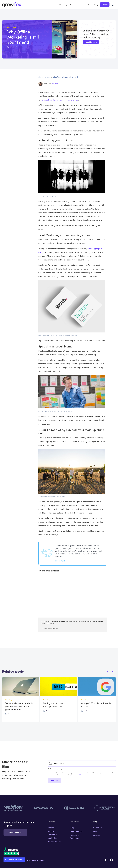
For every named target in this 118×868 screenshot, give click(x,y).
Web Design (64, 5)
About (90, 5)
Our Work (74, 5)
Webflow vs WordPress (75, 837)
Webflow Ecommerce (52, 833)
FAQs (95, 831)
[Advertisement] (73, 596)
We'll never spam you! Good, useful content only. (66, 769)
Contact (105, 5)
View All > (111, 672)
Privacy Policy (78, 775)
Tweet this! (60, 561)
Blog (96, 5)
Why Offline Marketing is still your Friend (65, 77)
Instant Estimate (91, 42)
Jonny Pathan (56, 84)
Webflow (51, 828)
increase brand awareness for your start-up (59, 100)
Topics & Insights (77, 831)
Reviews (83, 5)
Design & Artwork (54, 842)
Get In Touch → (15, 832)
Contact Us (98, 828)
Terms (42, 860)
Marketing (47, 77)
